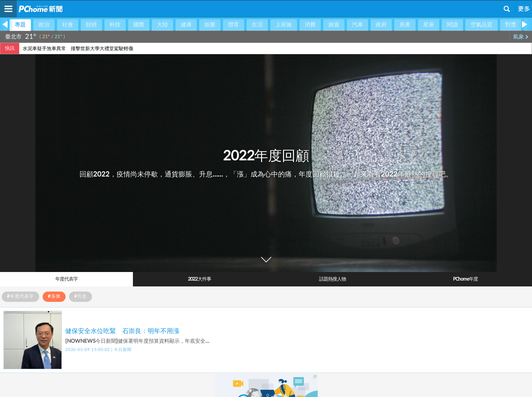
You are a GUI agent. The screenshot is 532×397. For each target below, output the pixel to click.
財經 (91, 25)
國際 (139, 25)
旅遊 (334, 25)
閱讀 (452, 25)
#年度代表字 (20, 297)
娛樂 (210, 25)
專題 (20, 25)
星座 (429, 25)
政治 (44, 25)
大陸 (162, 25)
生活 (257, 25)
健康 (186, 25)
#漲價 (54, 297)
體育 (234, 25)
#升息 (81, 297)
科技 (115, 25)
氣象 (521, 37)
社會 (68, 25)
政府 (381, 25)
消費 (310, 25)
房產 (405, 25)
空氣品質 (482, 25)
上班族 (284, 25)
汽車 (358, 25)
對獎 (511, 25)
